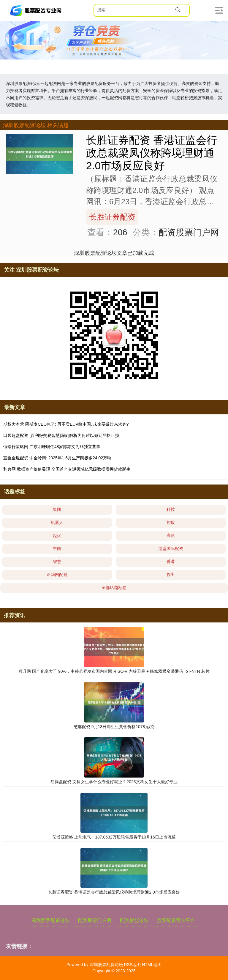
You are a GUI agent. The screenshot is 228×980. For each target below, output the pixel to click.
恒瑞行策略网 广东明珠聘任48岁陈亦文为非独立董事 (52, 447)
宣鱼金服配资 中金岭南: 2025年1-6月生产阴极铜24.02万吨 (57, 458)
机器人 (57, 522)
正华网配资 (57, 575)
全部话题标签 (114, 588)
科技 (171, 509)
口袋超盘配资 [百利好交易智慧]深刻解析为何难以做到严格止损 (61, 435)
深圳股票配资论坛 (50, 920)
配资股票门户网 (95, 920)
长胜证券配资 (112, 217)
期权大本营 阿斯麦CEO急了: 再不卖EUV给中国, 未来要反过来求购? (66, 424)
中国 (57, 548)
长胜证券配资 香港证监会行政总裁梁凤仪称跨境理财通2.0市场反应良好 (152, 153)
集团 (57, 509)
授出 (171, 575)
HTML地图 (152, 965)
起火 (57, 535)
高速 (171, 535)
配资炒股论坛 (134, 920)
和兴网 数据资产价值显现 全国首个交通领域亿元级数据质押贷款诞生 (67, 469)
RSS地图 (132, 965)
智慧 (57, 561)
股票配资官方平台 (176, 920)
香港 (171, 561)
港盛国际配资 (171, 548)
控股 (171, 522)
